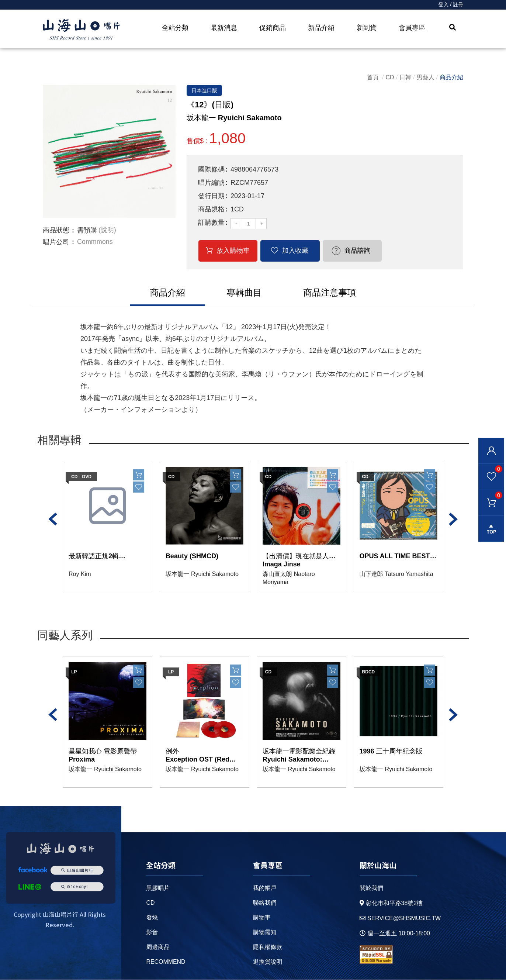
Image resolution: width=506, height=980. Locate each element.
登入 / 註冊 (451, 5)
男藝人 (426, 77)
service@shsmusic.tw (400, 919)
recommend (166, 962)
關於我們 (371, 888)
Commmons (95, 242)
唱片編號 (211, 183)
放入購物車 (232, 251)
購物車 (490, 495)
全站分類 (175, 28)
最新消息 (224, 28)
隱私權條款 (267, 947)
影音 (152, 933)
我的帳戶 (264, 888)
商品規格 (211, 210)
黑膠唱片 (158, 888)
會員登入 (491, 451)
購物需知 (264, 933)
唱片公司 (56, 242)
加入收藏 (290, 251)
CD (390, 77)
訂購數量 (211, 223)
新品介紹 (321, 28)
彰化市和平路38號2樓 (391, 903)
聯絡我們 (264, 903)
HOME (82, 30)
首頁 (373, 77)
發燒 (152, 918)
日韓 (405, 77)
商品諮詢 (349, 251)
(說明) (107, 230)
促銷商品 (273, 28)
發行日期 (211, 196)
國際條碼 (211, 170)
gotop (491, 529)
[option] (109, 151)
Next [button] (453, 520)
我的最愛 (490, 469)
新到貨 (367, 28)
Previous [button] (53, 520)
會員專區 (412, 28)
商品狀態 (56, 230)
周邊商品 (158, 947)
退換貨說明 (267, 962)
